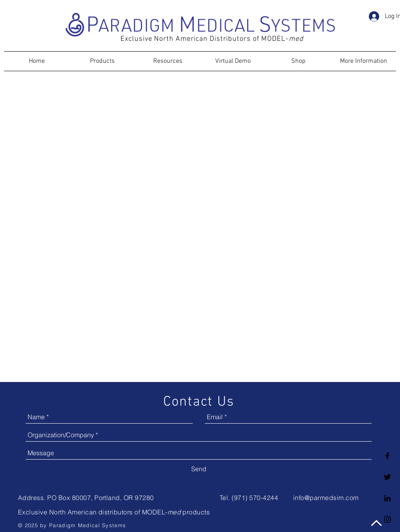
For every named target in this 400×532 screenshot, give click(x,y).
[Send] (199, 469)
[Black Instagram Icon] (387, 519)
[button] (374, 33)
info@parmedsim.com (326, 498)
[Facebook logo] (387, 456)
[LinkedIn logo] (387, 498)
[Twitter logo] (387, 477)
